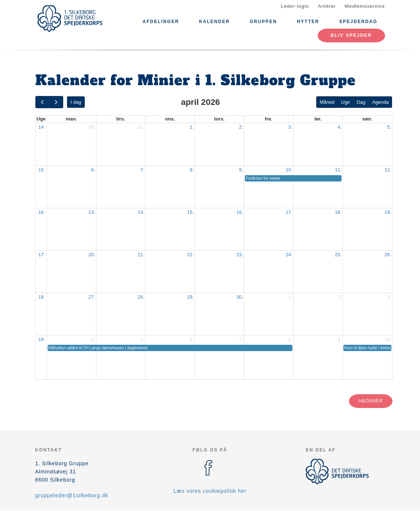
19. (388, 212)
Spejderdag (358, 22)
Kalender (214, 22)
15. (190, 212)
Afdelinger (161, 22)
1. (192, 127)
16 (41, 212)
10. (289, 170)
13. (92, 212)
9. (241, 170)
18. (338, 212)
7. (142, 170)
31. (141, 127)
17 (41, 255)
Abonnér (371, 401)
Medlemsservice (365, 6)
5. (389, 127)
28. (141, 297)
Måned (327, 102)
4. (340, 127)
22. (190, 255)
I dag (76, 102)
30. (92, 127)
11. (338, 170)
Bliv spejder (351, 35)
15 (41, 170)
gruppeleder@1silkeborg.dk (72, 495)
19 (41, 339)
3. (290, 127)
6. (93, 170)
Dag (361, 102)
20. (92, 255)
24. (289, 255)
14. (141, 212)
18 (41, 297)
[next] (56, 102)
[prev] (42, 102)
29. (190, 297)
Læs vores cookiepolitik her (210, 491)
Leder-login (295, 6)
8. (192, 170)
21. (141, 255)
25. (338, 255)
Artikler (327, 6)
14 (41, 127)
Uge (346, 102)
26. (388, 255)
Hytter (308, 22)
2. (241, 127)
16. (240, 212)
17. (289, 212)
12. (388, 170)
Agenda (380, 102)
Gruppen (263, 22)
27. (92, 297)
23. (240, 255)
